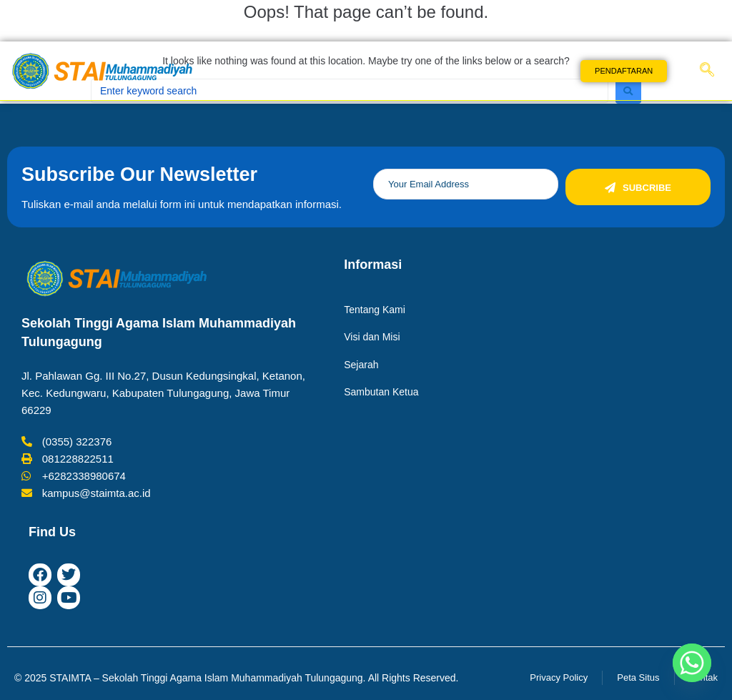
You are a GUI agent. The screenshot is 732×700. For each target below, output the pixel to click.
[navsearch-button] (707, 71)
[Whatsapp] (692, 663)
